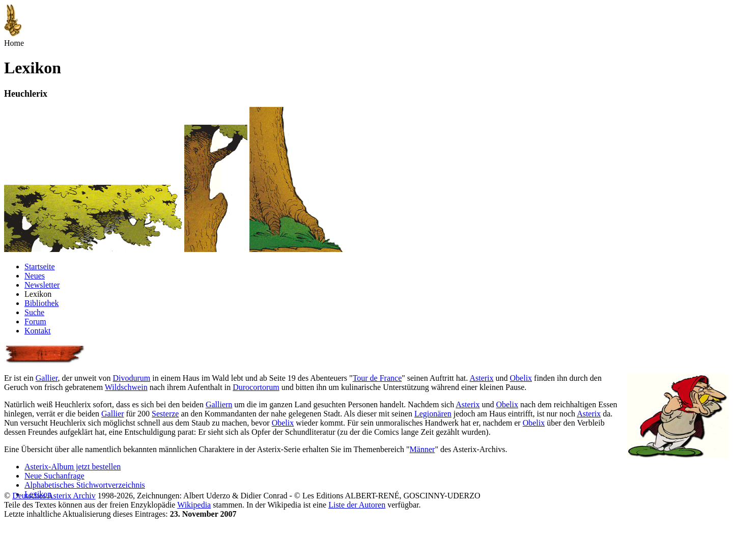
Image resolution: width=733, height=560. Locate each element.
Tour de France (377, 378)
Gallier (47, 378)
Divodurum (132, 378)
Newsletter (42, 285)
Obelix (521, 378)
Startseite (40, 267)
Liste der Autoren (357, 505)
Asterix (481, 378)
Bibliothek (42, 303)
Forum (35, 321)
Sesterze (165, 414)
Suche (34, 312)
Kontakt (38, 331)
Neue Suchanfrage (54, 476)
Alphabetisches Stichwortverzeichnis (85, 485)
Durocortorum (256, 387)
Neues (35, 276)
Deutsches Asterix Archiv (54, 496)
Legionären (433, 414)
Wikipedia (194, 505)
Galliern (219, 404)
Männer (422, 449)
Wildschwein (126, 387)
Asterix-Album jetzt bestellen (73, 467)
